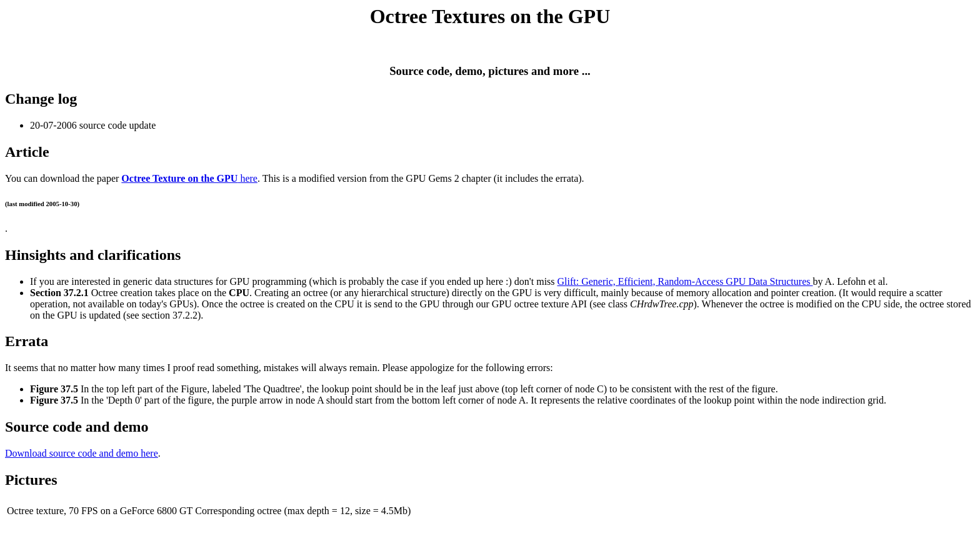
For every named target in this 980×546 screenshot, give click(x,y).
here (189, 178)
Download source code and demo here (82, 453)
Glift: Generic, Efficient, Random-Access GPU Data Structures (685, 281)
